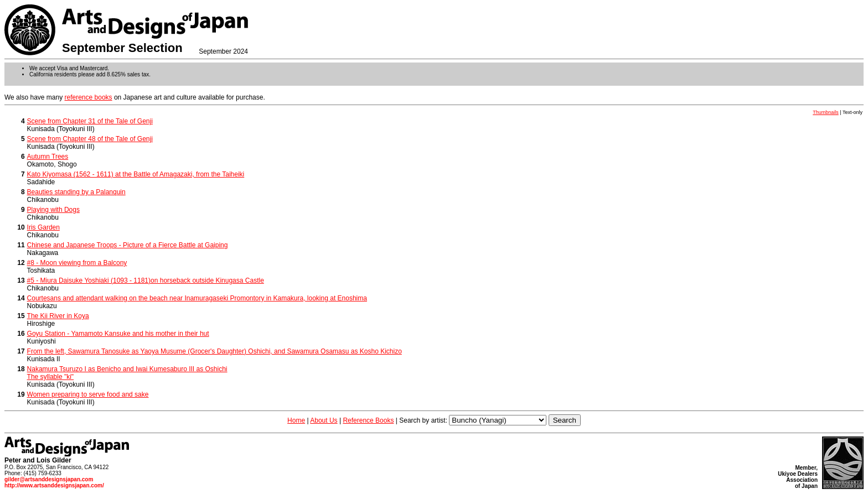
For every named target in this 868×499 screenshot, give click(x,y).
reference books (89, 97)
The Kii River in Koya (58, 316)
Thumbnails (826, 112)
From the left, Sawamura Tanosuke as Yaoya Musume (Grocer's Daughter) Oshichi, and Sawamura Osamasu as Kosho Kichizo (215, 351)
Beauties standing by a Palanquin (76, 192)
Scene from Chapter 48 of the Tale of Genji (90, 139)
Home (296, 420)
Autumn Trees (48, 157)
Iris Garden (43, 227)
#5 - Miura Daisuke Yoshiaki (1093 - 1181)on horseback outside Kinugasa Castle (146, 280)
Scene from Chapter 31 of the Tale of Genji (90, 121)
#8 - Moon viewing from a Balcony (77, 263)
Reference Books (368, 420)
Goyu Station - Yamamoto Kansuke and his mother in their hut (118, 334)
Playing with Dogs (53, 210)
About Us (324, 420)
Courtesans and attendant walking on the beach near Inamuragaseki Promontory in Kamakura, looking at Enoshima (197, 298)
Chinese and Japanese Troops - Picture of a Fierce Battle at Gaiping (128, 245)
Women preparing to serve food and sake (88, 394)
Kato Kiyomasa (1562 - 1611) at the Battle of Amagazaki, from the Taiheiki (136, 174)
